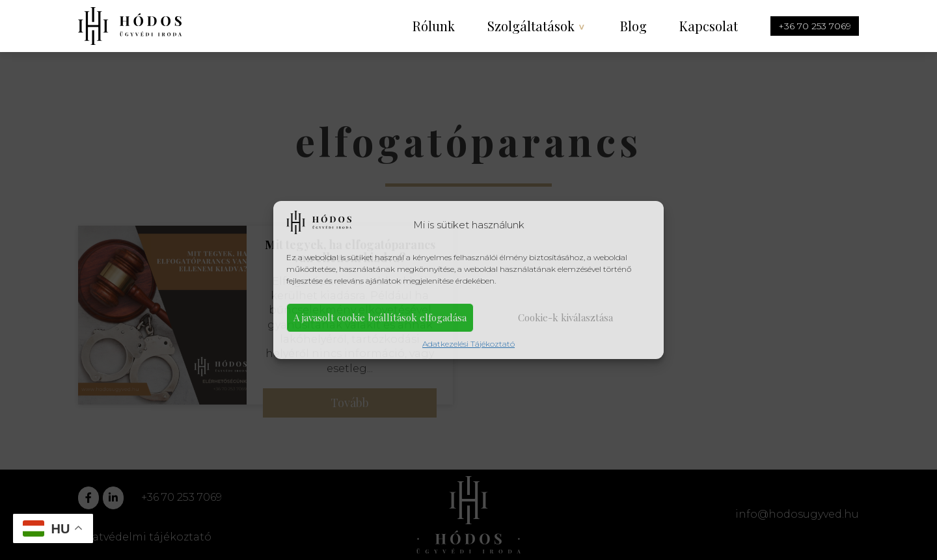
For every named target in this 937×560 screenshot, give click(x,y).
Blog (633, 26)
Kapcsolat (709, 26)
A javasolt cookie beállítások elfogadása (380, 317)
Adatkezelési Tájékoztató (468, 344)
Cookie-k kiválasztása (565, 317)
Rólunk (434, 26)
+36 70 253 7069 (815, 26)
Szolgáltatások (531, 26)
